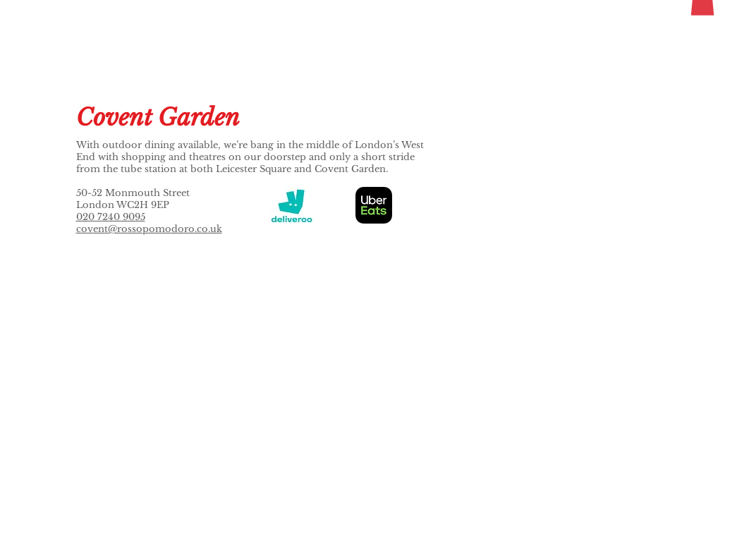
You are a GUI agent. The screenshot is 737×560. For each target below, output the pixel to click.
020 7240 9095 (111, 217)
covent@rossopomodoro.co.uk (149, 229)
